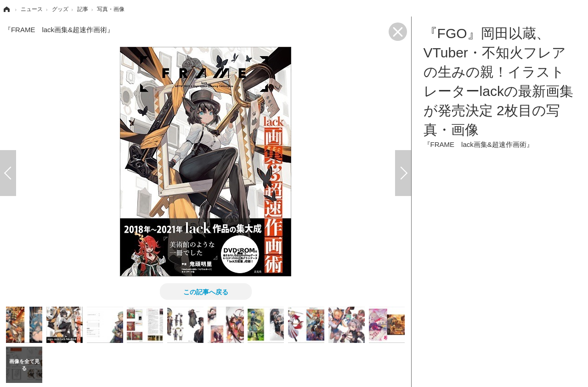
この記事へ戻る (206, 292)
